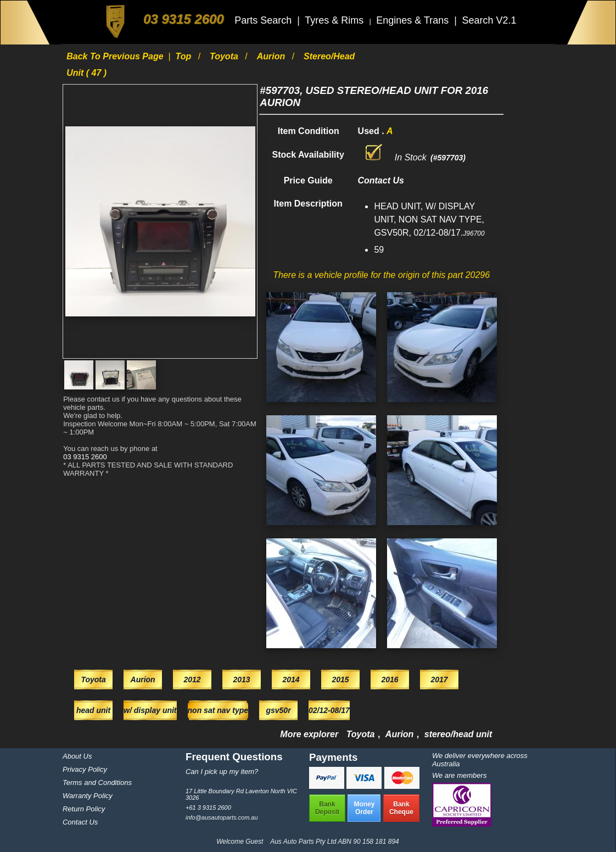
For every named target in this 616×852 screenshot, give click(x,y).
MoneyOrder (364, 808)
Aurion (272, 56)
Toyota (225, 56)
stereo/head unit (458, 734)
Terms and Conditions (97, 783)
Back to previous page (116, 56)
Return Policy (84, 809)
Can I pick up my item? (222, 772)
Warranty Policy (88, 796)
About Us (77, 756)
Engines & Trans (414, 20)
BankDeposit (327, 808)
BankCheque (401, 808)
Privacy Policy (85, 769)
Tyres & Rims (335, 20)
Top (185, 56)
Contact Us (80, 822)
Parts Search (264, 20)
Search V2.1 (489, 20)
